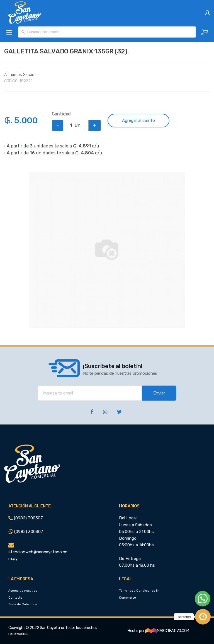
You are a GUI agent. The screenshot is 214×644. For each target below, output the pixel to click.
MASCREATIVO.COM (167, 631)
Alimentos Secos (19, 75)
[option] (107, 250)
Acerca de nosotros (23, 591)
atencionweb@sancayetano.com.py (38, 552)
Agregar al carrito (138, 120)
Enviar (159, 393)
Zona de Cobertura (23, 604)
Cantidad (61, 114)
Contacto (15, 598)
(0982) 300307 (26, 518)
